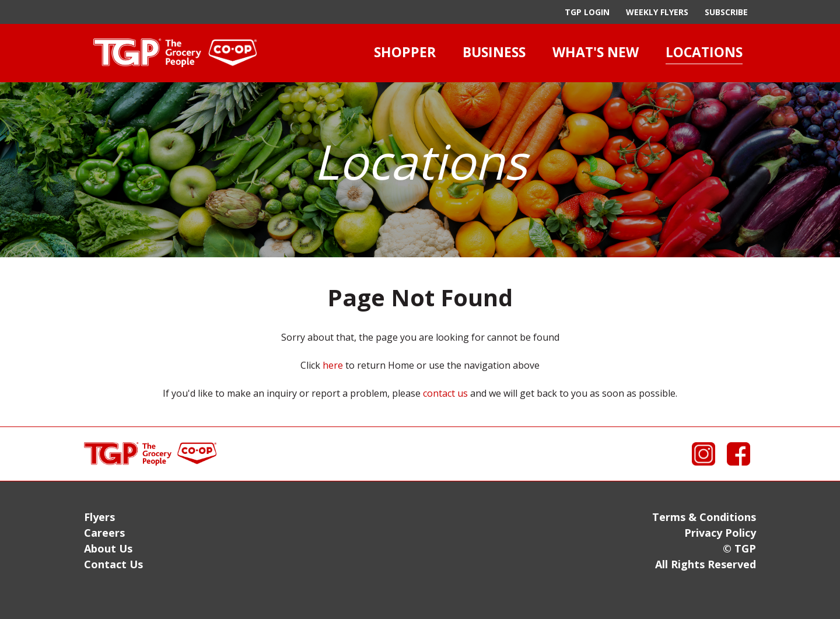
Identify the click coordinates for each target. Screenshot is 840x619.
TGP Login (587, 12)
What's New (596, 52)
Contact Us (113, 564)
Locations (704, 52)
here (333, 365)
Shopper (405, 52)
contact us (445, 393)
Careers (104, 533)
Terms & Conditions (704, 517)
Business (494, 52)
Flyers (99, 517)
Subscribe (726, 12)
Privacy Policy (720, 533)
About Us (108, 548)
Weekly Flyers (657, 12)
